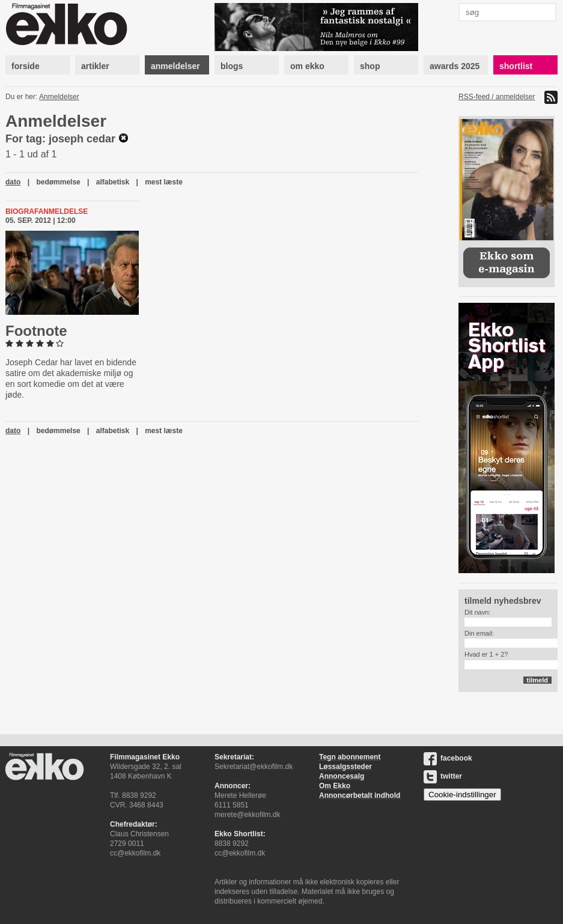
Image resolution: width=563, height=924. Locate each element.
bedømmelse (58, 182)
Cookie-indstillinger (462, 795)
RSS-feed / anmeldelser (497, 97)
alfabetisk (113, 182)
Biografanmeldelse (47, 211)
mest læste (164, 182)
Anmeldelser (59, 97)
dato (13, 182)
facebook (448, 758)
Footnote (36, 331)
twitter (443, 776)
